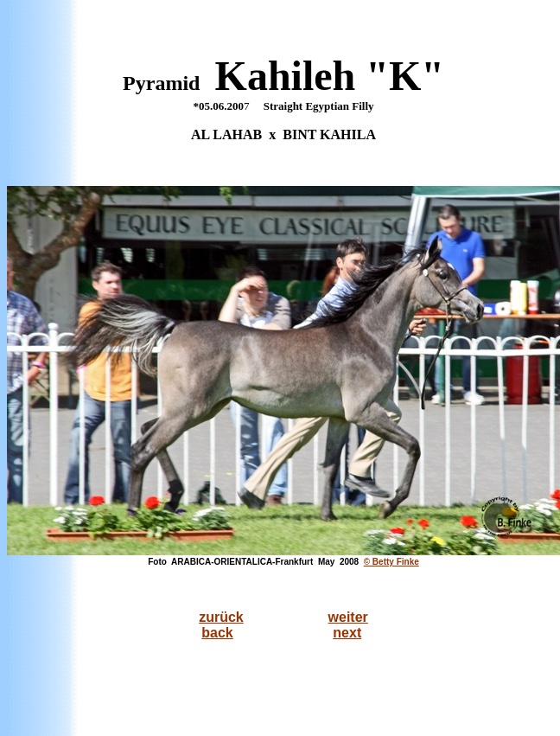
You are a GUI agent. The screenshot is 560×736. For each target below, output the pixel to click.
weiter (348, 617)
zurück (221, 617)
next (347, 633)
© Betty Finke (391, 562)
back (217, 633)
